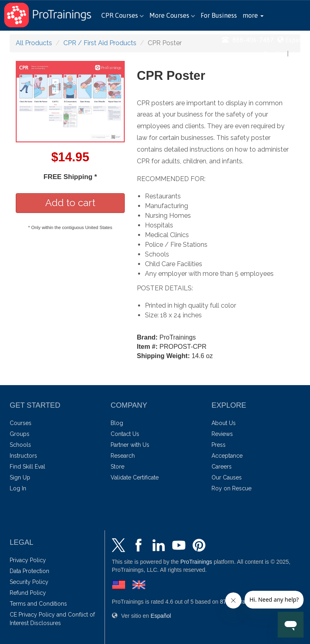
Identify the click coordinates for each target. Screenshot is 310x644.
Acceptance (227, 456)
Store (117, 467)
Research (123, 456)
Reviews (222, 434)
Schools (20, 445)
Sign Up (273, 53)
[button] (253, 15)
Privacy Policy (28, 560)
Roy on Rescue (231, 488)
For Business (219, 15)
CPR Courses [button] (123, 15)
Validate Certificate (135, 477)
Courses (21, 423)
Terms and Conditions (38, 604)
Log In (300, 53)
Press (219, 445)
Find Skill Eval (27, 467)
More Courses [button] (172, 15)
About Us (224, 423)
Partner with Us (130, 445)
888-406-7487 (248, 40)
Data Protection (29, 571)
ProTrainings (196, 562)
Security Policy (29, 582)
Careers (222, 467)
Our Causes (227, 477)
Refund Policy (28, 593)
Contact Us (125, 434)
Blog (117, 423)
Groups (20, 434)
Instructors (23, 456)
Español (297, 40)
